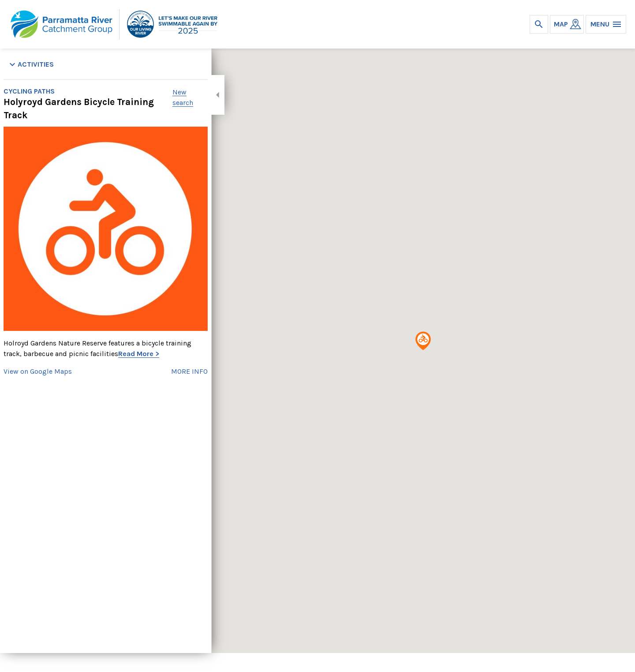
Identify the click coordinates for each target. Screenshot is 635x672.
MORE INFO (189, 371)
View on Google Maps (38, 371)
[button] (423, 341)
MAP (561, 24)
